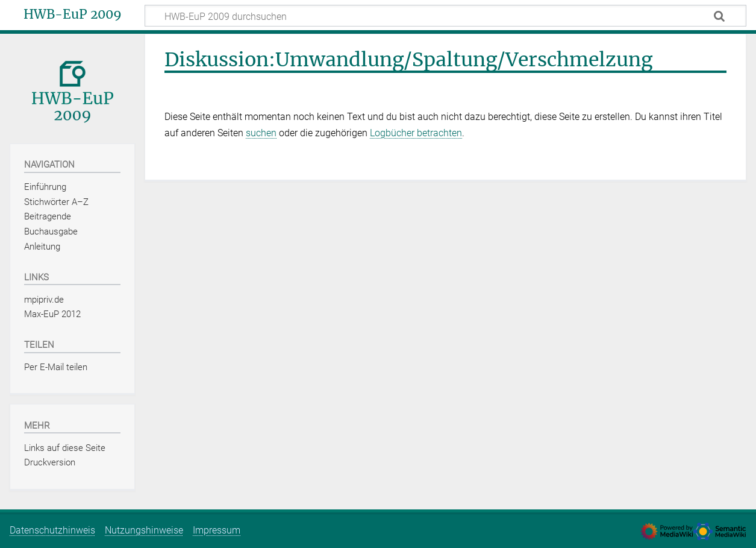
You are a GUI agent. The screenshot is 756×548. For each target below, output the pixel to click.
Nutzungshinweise (144, 530)
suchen (261, 133)
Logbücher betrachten (416, 133)
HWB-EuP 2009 (73, 14)
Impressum (217, 530)
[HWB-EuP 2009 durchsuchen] (445, 16)
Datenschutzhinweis (52, 530)
